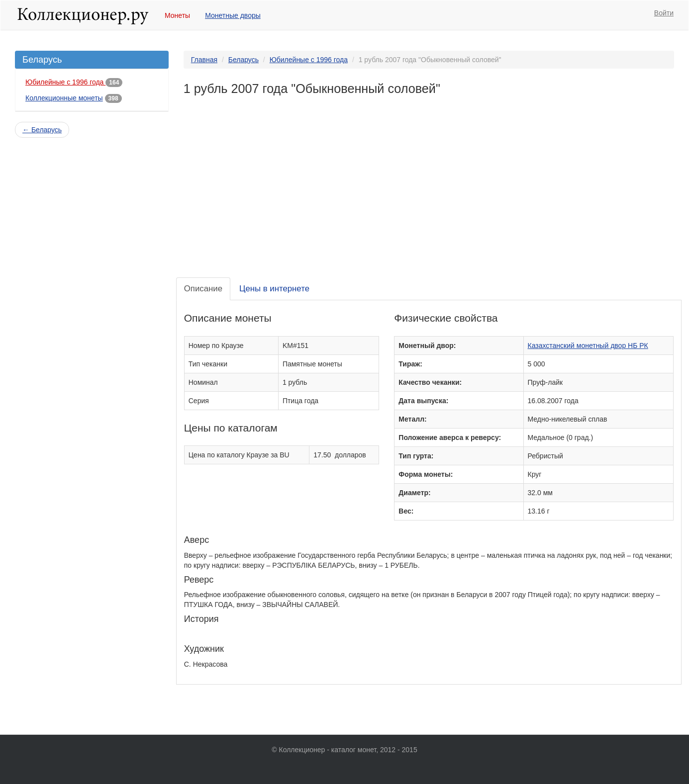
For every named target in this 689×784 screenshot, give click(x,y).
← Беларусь (42, 130)
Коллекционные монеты (64, 98)
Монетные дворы (233, 15)
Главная (204, 60)
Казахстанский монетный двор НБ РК (588, 346)
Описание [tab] (203, 289)
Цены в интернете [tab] (274, 289)
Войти (664, 13)
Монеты (177, 15)
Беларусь (244, 60)
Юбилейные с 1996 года (65, 82)
